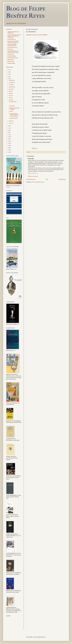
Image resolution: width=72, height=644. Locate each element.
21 (8, 126)
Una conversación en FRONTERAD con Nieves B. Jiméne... (14, 115)
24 (8, 74)
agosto (11, 89)
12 (8, 146)
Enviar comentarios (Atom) (38, 182)
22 (8, 78)
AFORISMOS (11, 39)
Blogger (44, 637)
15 (8, 139)
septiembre (11, 87)
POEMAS (10, 54)
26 (8, 70)
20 (8, 128)
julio (10, 91)
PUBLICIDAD (11, 56)
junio (10, 93)
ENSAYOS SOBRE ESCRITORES (12, 45)
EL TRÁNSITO (13, 102)
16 (8, 137)
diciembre (11, 80)
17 (8, 135)
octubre (11, 85)
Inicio (47, 179)
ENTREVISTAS (11, 47)
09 (8, 152)
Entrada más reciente (31, 179)
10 (8, 150)
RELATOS (10, 62)
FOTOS (9, 49)
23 (8, 76)
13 (8, 143)
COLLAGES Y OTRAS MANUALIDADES (13, 42)
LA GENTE (12, 106)
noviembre (11, 83)
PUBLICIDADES (12, 58)
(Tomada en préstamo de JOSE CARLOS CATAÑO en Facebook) (14, 36)
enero (10, 123)
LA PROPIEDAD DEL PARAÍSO (14, 109)
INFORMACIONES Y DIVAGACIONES (13, 52)
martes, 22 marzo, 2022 (33, 173)
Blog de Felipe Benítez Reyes (26, 12)
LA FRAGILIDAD (13, 118)
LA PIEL (11, 111)
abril (10, 98)
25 (8, 72)
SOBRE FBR (11, 63)
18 (8, 132)
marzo (10, 100)
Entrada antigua (62, 179)
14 (8, 141)
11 (8, 148)
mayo (10, 96)
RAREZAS (10, 60)
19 (8, 130)
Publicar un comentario (33, 176)
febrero (11, 121)
